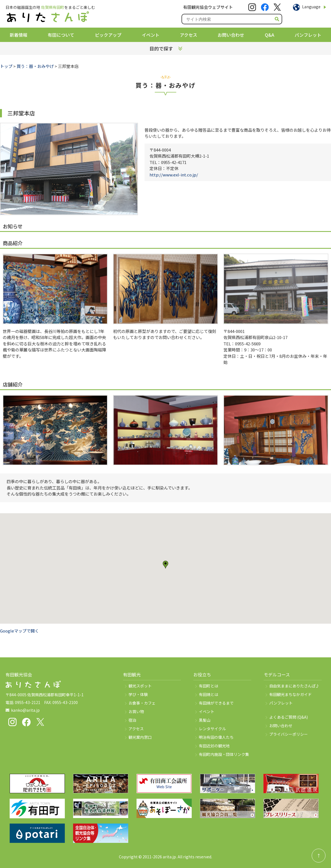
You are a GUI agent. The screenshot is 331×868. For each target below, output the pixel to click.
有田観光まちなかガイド (290, 694)
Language (311, 7)
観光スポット (140, 686)
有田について (61, 35)
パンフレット (308, 35)
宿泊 (132, 720)
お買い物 (136, 711)
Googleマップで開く (19, 631)
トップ (6, 66)
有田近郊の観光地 (214, 746)
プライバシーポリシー (289, 734)
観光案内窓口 (140, 737)
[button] (165, 565)
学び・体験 (138, 694)
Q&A (269, 35)
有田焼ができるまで (216, 703)
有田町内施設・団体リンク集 (224, 754)
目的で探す (161, 48)
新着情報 (18, 35)
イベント (151, 35)
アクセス (189, 35)
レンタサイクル (212, 729)
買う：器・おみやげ (35, 66)
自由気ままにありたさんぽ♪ (294, 686)
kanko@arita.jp (25, 710)
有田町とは (209, 686)
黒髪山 (205, 720)
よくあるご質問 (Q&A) (289, 717)
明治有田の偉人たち (216, 737)
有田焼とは (209, 694)
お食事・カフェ (142, 703)
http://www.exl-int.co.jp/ (174, 175)
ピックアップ (108, 35)
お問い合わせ (231, 35)
